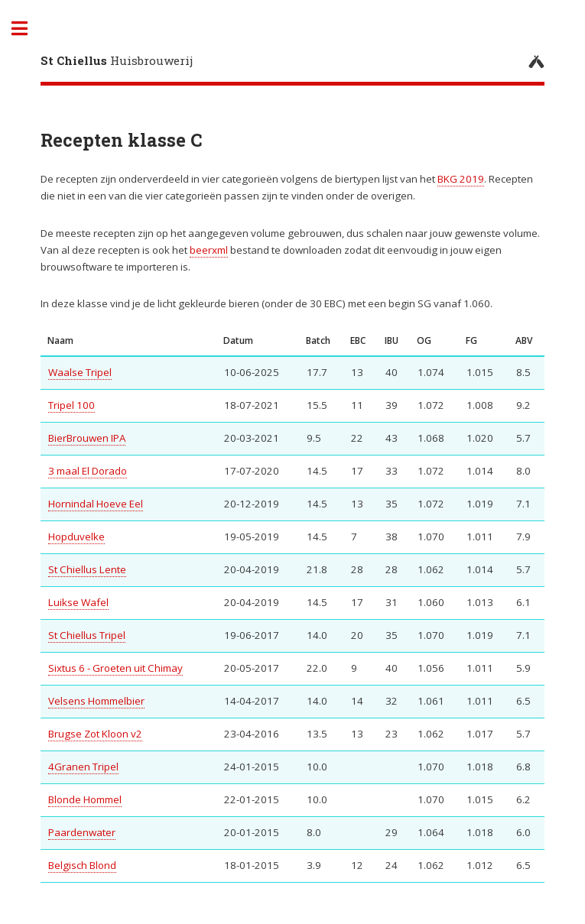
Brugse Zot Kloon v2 (95, 734)
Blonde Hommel (85, 799)
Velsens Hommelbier (96, 701)
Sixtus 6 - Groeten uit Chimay (115, 668)
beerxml (209, 250)
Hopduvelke (76, 537)
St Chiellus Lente (87, 569)
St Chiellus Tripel (87, 635)
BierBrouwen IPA (87, 438)
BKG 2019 (461, 179)
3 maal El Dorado (88, 471)
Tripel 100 (71, 405)
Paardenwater (82, 832)
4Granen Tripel (83, 767)
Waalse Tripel (80, 372)
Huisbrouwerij (117, 60)
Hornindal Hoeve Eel (96, 504)
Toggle (28, 29)
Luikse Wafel (78, 602)
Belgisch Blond (82, 865)
